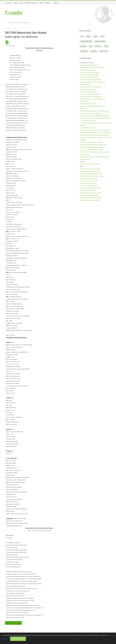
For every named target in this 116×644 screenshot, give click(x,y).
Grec (16, 3)
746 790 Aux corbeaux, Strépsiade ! (90, 188)
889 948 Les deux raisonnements (89, 195)
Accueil (9, 3)
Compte (56, 3)
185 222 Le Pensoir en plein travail (90, 169)
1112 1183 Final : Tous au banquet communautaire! (94, 152)
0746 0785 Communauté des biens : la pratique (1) (95, 130)
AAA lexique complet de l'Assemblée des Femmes (95, 157)
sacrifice (98, 46)
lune (102, 36)
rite (91, 46)
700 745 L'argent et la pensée (88, 186)
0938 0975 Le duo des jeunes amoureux (91, 142)
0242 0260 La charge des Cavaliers (90, 164)
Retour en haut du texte (13, 623)
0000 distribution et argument (89, 65)
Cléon (88, 36)
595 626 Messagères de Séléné (89, 179)
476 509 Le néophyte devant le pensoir (91, 174)
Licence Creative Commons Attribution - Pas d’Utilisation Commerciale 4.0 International (74, 638)
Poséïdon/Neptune (86, 41)
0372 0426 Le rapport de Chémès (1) (90, 94)
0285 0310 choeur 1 (85, 84)
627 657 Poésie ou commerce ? (89, 181)
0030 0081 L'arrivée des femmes (89, 72)
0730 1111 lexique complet (87, 128)
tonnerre (94, 51)
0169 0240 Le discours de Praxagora (90, 80)
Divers (47, 3)
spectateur (84, 51)
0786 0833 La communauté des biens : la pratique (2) (95, 133)
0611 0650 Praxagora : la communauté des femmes (95, 116)
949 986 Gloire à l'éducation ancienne (91, 198)
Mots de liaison (31, 3)
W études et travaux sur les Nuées (90, 200)
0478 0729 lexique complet (88, 104)
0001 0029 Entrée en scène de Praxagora (92, 68)
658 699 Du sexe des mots (87, 183)
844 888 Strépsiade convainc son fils (91, 193)
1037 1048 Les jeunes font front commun (92, 147)
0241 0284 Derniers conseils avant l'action (92, 82)
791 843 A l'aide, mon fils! (87, 191)
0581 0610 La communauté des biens (91, 113)
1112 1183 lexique (85, 154)
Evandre (14, 13)
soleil (106, 46)
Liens (41, 3)
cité (82, 36)
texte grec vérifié (85, 159)
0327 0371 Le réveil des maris (88, 92)
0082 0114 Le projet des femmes (89, 75)
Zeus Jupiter (104, 51)
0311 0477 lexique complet (88, 89)
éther (95, 36)
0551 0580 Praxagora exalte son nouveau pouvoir (94, 111)
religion (83, 46)
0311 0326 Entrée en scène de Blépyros (91, 87)
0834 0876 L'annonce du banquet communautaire (94, 135)
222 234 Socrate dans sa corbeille (90, 171)
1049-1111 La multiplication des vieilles (91, 150)
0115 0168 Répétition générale (89, 77)
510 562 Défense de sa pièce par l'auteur (92, 176)
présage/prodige (100, 41)
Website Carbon (63, 641)
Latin (21, 3)
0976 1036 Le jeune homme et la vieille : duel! (93, 145)
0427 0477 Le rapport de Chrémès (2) (91, 97)
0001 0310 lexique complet (88, 70)
